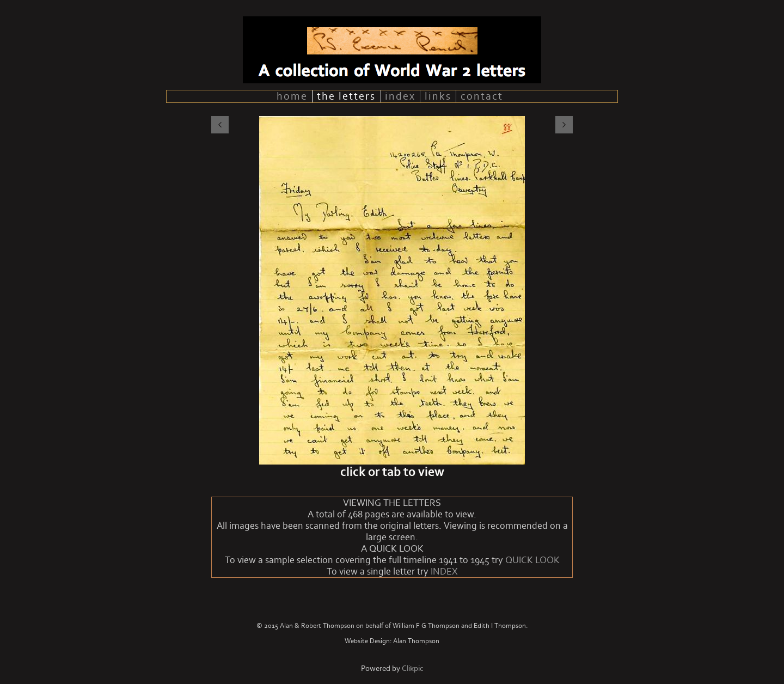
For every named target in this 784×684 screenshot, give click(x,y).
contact (482, 96)
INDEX (444, 572)
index (400, 96)
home (292, 96)
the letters (346, 96)
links (438, 96)
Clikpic (413, 668)
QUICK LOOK (532, 560)
